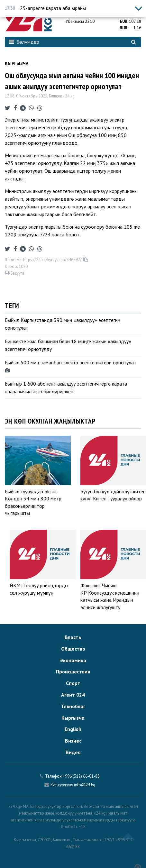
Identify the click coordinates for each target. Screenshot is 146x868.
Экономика (73, 660)
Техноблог (73, 706)
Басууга (15, 273)
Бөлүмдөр (24, 42)
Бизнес (73, 741)
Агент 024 (73, 695)
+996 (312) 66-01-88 (81, 776)
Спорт (73, 683)
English (73, 729)
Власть (73, 637)
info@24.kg (85, 785)
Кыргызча (17, 63)
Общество (73, 649)
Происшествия (73, 672)
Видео (73, 752)
